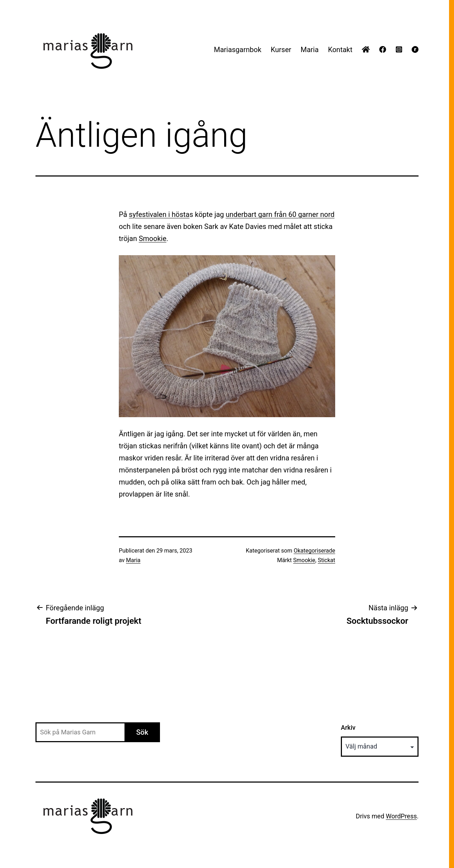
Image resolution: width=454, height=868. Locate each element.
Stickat (326, 560)
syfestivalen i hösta (159, 214)
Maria (309, 50)
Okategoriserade (314, 551)
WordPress (401, 816)
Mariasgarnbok (238, 50)
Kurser (281, 50)
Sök (142, 732)
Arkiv (348, 727)
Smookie (153, 239)
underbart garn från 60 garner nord (280, 214)
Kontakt (340, 50)
